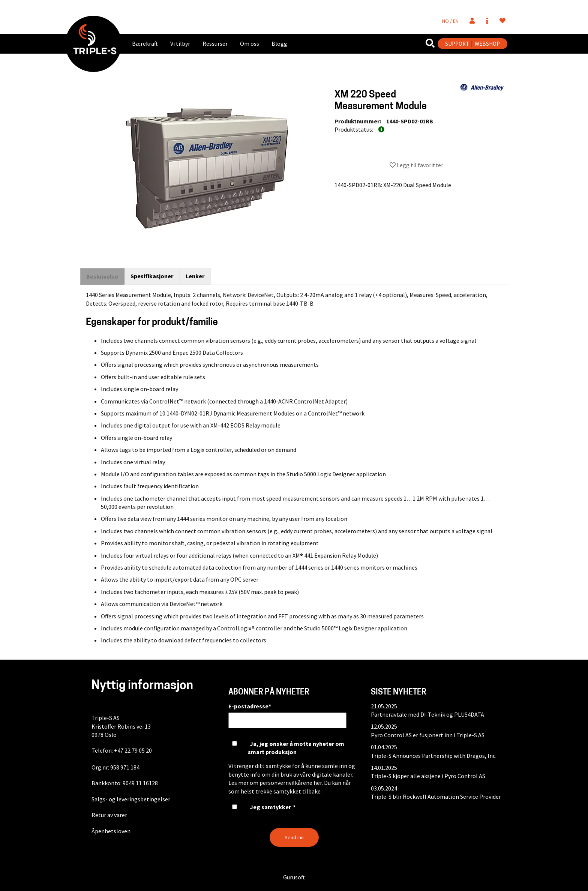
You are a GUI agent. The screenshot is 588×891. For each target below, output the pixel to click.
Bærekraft (145, 43)
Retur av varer (109, 815)
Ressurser (215, 43)
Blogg (279, 43)
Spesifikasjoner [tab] (152, 276)
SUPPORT (457, 44)
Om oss (250, 43)
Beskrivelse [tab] (102, 276)
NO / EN (450, 21)
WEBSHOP (487, 44)
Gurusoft (294, 877)
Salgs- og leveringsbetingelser (131, 799)
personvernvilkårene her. (291, 783)
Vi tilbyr (180, 43)
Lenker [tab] (196, 276)
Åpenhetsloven (111, 831)
